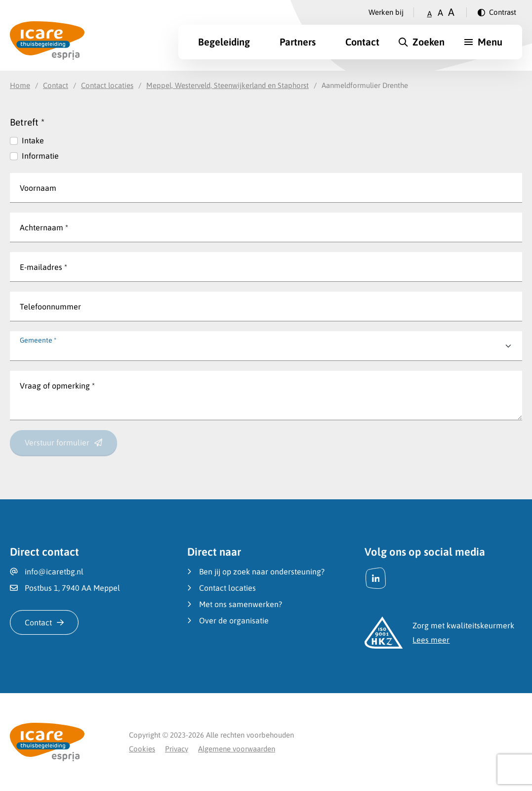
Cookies (142, 749)
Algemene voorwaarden (237, 749)
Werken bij (386, 12)
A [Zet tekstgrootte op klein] (430, 14)
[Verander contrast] (497, 12)
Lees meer (431, 640)
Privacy (177, 749)
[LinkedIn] (376, 578)
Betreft (27, 122)
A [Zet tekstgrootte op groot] (451, 12)
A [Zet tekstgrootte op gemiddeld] (440, 13)
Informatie (40, 156)
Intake (33, 140)
